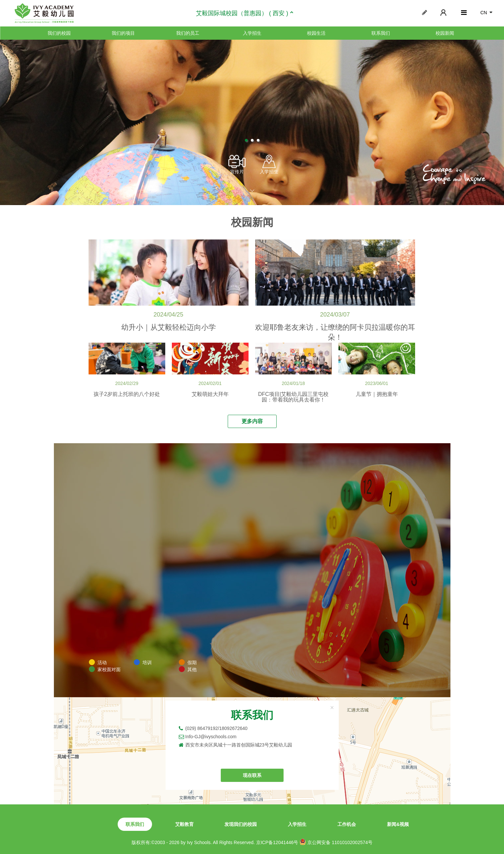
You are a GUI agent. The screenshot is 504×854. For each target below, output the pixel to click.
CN (484, 13)
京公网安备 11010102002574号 (336, 842)
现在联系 (252, 775)
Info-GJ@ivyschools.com (211, 737)
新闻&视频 (398, 824)
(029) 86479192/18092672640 (216, 728)
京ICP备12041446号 (277, 842)
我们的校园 (59, 33)
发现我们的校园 (241, 824)
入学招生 (252, 33)
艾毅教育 (184, 824)
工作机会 (347, 824)
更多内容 (252, 421)
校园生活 (316, 33)
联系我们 (381, 33)
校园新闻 (445, 33)
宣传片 (237, 165)
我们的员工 (188, 33)
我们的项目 (123, 33)
